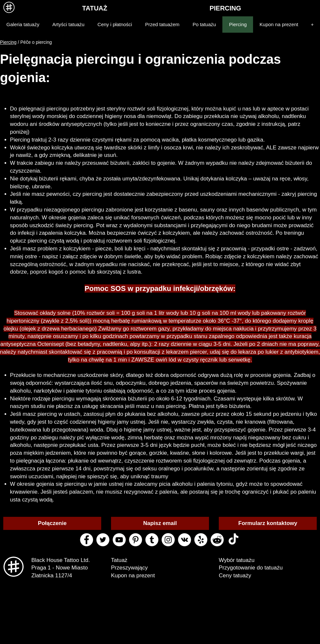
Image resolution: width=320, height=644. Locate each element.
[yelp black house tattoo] (201, 540)
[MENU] (9, 7)
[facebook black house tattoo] (87, 540)
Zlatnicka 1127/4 (52, 576)
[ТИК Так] (233, 540)
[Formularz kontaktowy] (268, 523)
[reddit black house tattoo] (217, 540)
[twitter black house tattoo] (103, 540)
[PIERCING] (225, 8)
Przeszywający (129, 568)
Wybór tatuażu (237, 560)
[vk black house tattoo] (184, 540)
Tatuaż (119, 560)
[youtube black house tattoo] (119, 540)
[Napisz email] (160, 523)
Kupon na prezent (133, 576)
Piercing (8, 42)
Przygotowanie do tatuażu (251, 568)
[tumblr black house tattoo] (152, 540)
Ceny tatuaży (235, 576)
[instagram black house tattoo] (168, 540)
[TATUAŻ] (95, 8)
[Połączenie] (52, 523)
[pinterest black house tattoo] (136, 540)
